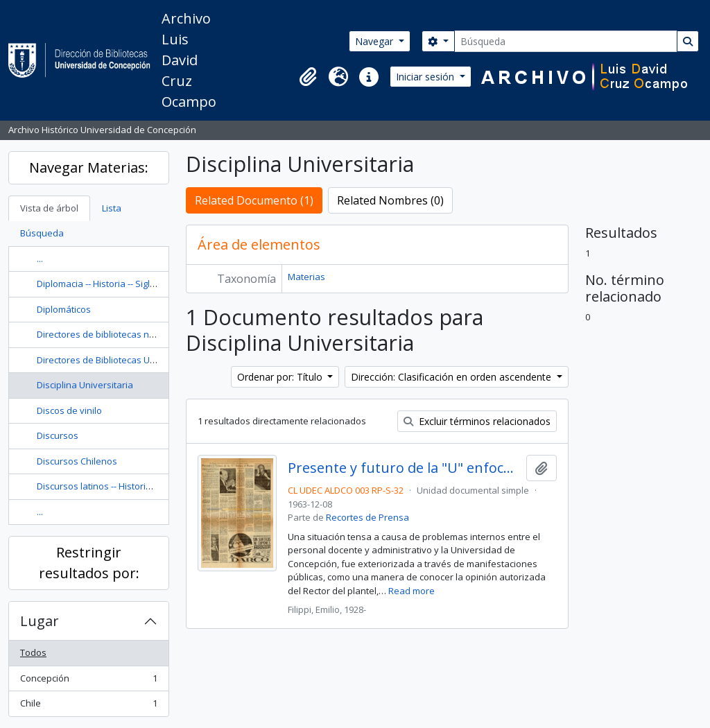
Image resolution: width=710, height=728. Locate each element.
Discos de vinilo (69, 410)
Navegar (375, 41)
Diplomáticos (64, 309)
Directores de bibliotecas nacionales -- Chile (129, 334)
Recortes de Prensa (367, 517)
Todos (33, 652)
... (40, 259)
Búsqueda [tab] (42, 233)
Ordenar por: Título (281, 377)
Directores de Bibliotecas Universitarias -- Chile (135, 360)
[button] (308, 77)
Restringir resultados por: (89, 563)
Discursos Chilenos (77, 461)
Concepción (88, 681)
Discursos (58, 435)
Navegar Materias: (89, 167)
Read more (412, 591)
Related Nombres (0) (390, 200)
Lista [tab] (112, 208)
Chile (88, 706)
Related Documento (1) (254, 200)
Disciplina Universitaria (85, 385)
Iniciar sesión (426, 77)
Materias (306, 277)
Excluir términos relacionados (477, 421)
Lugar (40, 621)
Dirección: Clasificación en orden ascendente (452, 377)
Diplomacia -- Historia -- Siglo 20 (102, 284)
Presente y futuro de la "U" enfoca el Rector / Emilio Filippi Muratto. (405, 468)
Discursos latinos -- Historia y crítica (111, 486)
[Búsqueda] (566, 41)
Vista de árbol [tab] (49, 208)
